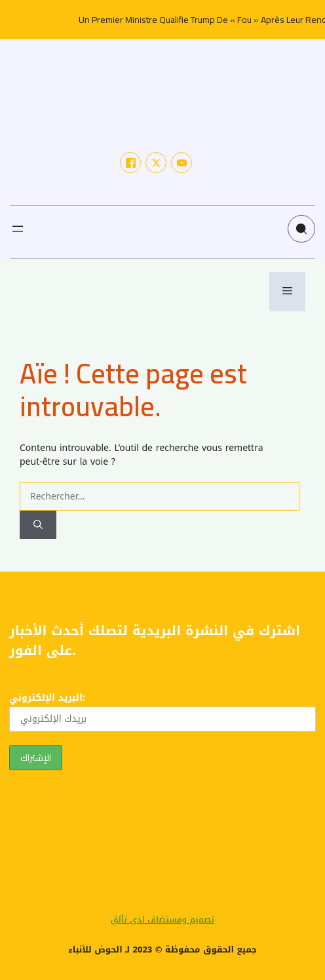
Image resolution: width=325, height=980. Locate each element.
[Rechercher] (38, 525)
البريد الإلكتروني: (162, 710)
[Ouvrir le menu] (18, 229)
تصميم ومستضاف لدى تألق (162, 919)
